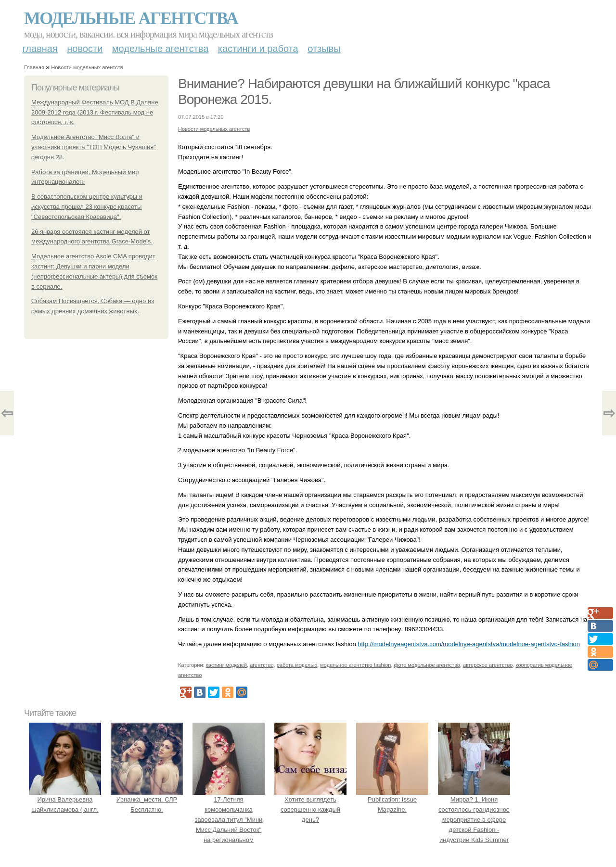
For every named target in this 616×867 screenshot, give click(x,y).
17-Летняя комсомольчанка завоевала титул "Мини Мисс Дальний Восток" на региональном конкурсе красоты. (229, 820)
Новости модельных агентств (87, 67)
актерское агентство (488, 665)
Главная (40, 49)
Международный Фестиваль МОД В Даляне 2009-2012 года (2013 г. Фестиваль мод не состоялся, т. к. (95, 112)
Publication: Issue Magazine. (392, 800)
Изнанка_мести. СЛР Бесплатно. (147, 800)
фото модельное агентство (427, 665)
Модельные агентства (131, 18)
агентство (262, 665)
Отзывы (324, 49)
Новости (85, 49)
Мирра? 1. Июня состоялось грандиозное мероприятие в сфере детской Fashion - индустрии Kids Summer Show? (474, 820)
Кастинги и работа (258, 49)
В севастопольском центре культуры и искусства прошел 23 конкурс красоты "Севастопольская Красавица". (87, 207)
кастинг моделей (226, 665)
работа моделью (297, 665)
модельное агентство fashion (355, 665)
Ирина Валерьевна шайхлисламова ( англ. (65, 800)
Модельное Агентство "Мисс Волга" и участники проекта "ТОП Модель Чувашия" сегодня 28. (94, 147)
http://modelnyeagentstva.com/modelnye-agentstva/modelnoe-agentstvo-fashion (469, 644)
